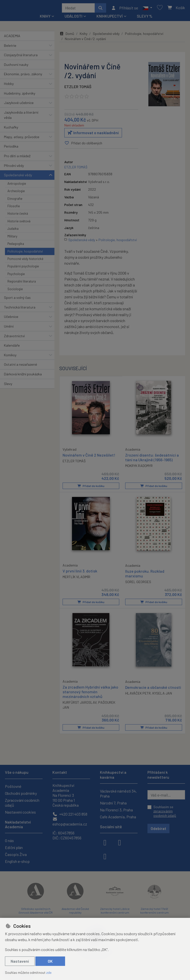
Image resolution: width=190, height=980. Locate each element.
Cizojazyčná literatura (21, 57)
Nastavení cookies (20, 812)
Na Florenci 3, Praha (116, 810)
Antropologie (17, 185)
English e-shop (17, 861)
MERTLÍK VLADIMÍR (76, 578)
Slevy (8, 385)
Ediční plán (14, 847)
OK (50, 961)
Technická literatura (20, 309)
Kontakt (60, 772)
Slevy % (145, 18)
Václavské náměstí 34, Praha (118, 793)
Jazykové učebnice (19, 104)
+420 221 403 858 (70, 814)
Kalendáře (12, 347)
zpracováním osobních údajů (165, 813)
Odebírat (158, 828)
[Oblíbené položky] (160, 9)
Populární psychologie (23, 268)
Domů (67, 35)
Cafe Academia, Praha (118, 817)
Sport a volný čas (17, 299)
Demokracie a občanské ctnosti (153, 688)
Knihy (83, 35)
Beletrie (10, 47)
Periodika (11, 148)
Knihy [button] (45, 18)
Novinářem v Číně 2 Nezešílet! (89, 456)
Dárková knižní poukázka (23, 376)
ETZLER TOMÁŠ (78, 88)
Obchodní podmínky (21, 793)
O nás (9, 840)
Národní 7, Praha (113, 803)
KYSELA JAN (162, 694)
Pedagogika (16, 245)
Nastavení (20, 961)
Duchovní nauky (16, 66)
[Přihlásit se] (125, 9)
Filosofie (14, 208)
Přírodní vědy (14, 167)
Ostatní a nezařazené (21, 366)
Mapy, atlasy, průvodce (22, 139)
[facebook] (105, 842)
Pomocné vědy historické (25, 260)
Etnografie (15, 200)
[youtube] (105, 856)
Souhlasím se (165, 811)
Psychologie (16, 276)
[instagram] (119, 842)
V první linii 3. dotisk (80, 572)
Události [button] (73, 18)
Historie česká (18, 215)
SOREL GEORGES (138, 583)
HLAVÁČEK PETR (138, 694)
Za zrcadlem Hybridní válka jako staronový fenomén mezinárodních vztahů (90, 693)
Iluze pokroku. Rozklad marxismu (145, 575)
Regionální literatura (22, 283)
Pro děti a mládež (17, 158)
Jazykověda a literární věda (21, 117)
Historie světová (19, 223)
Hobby (9, 85)
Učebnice (11, 318)
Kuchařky (11, 129)
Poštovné (13, 786)
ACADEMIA (12, 38)
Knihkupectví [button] (110, 18)
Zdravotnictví (14, 338)
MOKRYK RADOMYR (139, 467)
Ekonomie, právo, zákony (23, 76)
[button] (147, 9)
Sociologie (15, 291)
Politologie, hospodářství (25, 253)
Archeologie (16, 193)
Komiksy (10, 357)
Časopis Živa (16, 854)
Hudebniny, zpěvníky (20, 95)
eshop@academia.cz (70, 822)
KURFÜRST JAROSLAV (80, 704)
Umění (9, 328)
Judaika (13, 230)
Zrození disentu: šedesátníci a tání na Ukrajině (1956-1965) (152, 459)
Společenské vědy (18, 177)
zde (49, 972)
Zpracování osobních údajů (22, 803)
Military (12, 238)
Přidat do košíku (91, 488)
